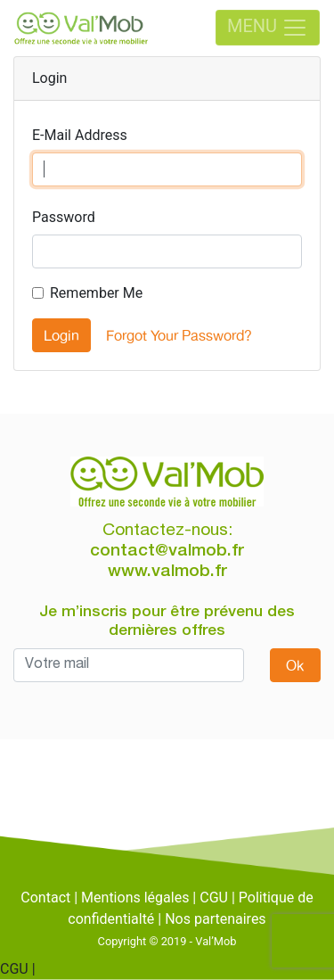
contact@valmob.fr (167, 552)
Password (64, 217)
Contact (45, 898)
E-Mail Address (80, 135)
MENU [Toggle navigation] (268, 28)
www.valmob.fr (167, 572)
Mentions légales (135, 898)
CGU (214, 898)
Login (61, 335)
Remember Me (96, 293)
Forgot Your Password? (179, 335)
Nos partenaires (215, 919)
